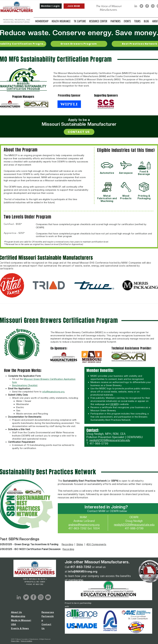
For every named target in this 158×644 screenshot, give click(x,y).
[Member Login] (51, 6)
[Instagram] (153, 6)
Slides (80, 544)
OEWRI (114, 404)
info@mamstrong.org (53, 392)
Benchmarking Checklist (25, 385)
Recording (67, 544)
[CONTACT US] (79, 132)
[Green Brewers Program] (79, 44)
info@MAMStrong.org (83, 571)
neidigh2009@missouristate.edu (110, 440)
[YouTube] (48, 597)
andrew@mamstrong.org (84, 525)
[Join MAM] (74, 6)
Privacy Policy (15, 641)
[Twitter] (141, 6)
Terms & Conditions (27, 641)
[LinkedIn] (136, 6)
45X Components (96, 544)
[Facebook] (147, 6)
